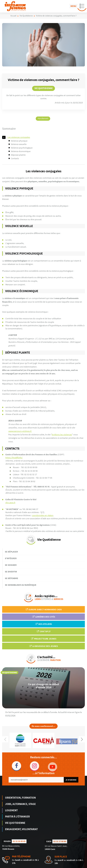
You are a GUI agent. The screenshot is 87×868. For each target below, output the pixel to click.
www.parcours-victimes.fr (20, 431)
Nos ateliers (43, 624)
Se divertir (11, 572)
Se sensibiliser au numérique (21, 585)
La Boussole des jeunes (43, 646)
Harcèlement (43, 118)
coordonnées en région (43, 515)
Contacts (15, 158)
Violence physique (19, 141)
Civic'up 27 (43, 631)
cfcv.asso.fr (10, 503)
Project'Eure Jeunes (44, 639)
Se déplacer (11, 552)
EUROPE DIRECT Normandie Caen (43, 609)
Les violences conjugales (19, 137)
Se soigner (11, 565)
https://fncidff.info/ (14, 458)
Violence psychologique (22, 148)
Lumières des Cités (44, 617)
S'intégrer (11, 558)
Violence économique (21, 151)
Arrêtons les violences (62, 435)
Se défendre (12, 578)
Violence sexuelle (19, 144)
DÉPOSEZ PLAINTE (18, 155)
